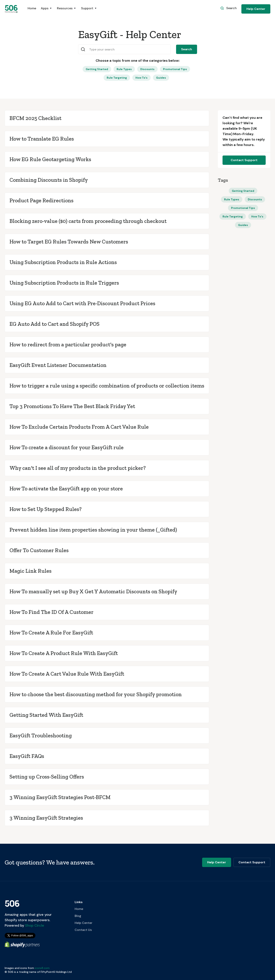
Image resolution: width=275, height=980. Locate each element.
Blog (78, 916)
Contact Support (244, 160)
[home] (11, 9)
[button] (47, 10)
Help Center (256, 9)
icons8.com (42, 968)
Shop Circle (34, 925)
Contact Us (83, 930)
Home (32, 8)
